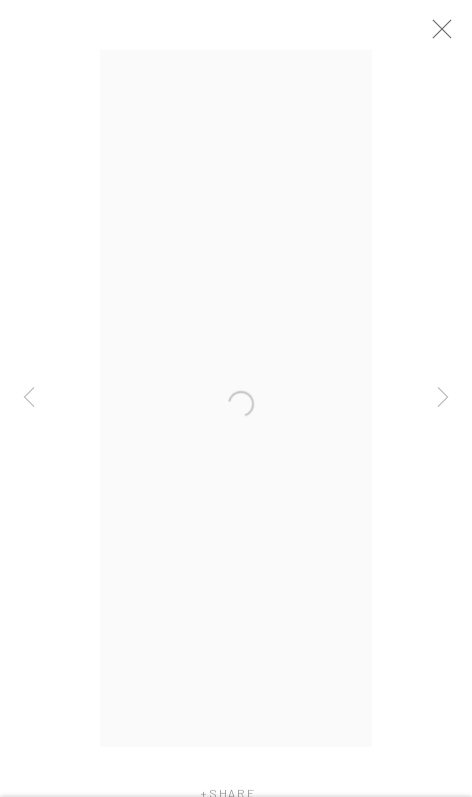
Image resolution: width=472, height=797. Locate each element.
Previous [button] (29, 399)
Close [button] (451, 35)
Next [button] (443, 399)
